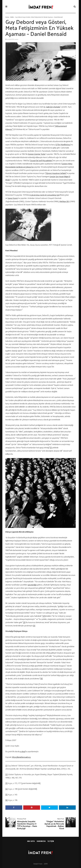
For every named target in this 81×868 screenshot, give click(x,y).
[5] (20, 653)
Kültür (12, 17)
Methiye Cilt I (64, 201)
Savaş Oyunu (13, 198)
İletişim (51, 841)
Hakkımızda (41, 841)
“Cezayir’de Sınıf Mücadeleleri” (41, 161)
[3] (24, 622)
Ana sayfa (31, 841)
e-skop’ (23, 751)
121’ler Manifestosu (63, 145)
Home (7, 17)
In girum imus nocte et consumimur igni (44, 195)
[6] (42, 679)
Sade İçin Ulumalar (53, 107)
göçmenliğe (32, 585)
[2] (44, 616)
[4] (34, 626)
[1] (51, 448)
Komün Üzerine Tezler (37, 154)
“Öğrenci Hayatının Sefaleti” (56, 173)
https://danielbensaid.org (21, 757)
